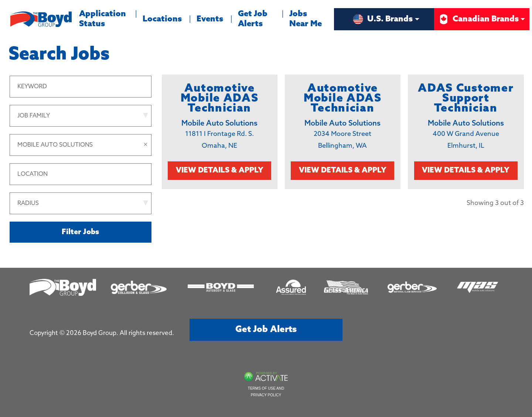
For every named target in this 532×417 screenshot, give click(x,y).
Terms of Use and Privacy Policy (266, 392)
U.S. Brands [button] (383, 19)
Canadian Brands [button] (478, 19)
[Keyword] (81, 87)
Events (210, 19)
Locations (162, 19)
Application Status (104, 18)
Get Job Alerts (253, 19)
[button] (146, 145)
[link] (220, 132)
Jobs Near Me (306, 19)
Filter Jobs (80, 232)
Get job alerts (266, 330)
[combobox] (81, 174)
